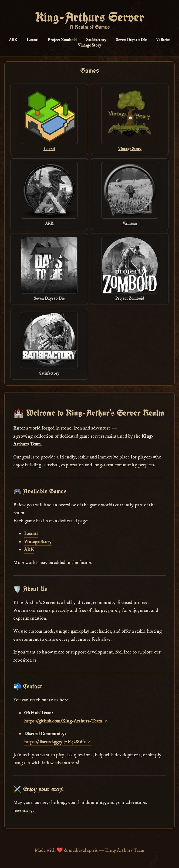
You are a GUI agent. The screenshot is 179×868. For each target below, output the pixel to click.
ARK (13, 40)
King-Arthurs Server (89, 17)
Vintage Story (89, 45)
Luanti (33, 40)
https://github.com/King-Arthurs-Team (63, 721)
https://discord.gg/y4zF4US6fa (55, 742)
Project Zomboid (62, 40)
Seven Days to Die (131, 40)
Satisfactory (96, 40)
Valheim (163, 40)
